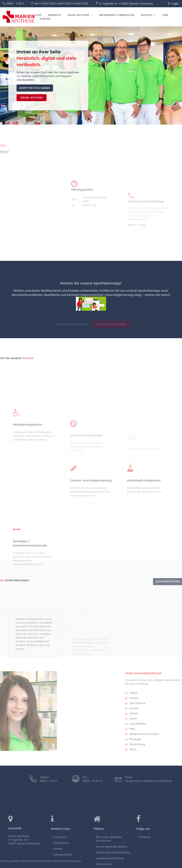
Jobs (165, 15)
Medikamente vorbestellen (117, 15)
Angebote (54, 15)
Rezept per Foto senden (35, 88)
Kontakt (45, 19)
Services (146, 15)
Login (174, 3)
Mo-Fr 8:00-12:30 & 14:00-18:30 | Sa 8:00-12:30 (61, 4)
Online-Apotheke (78, 15)
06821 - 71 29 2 (15, 4)
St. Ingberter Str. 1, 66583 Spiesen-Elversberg (126, 4)
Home (38, 15)
